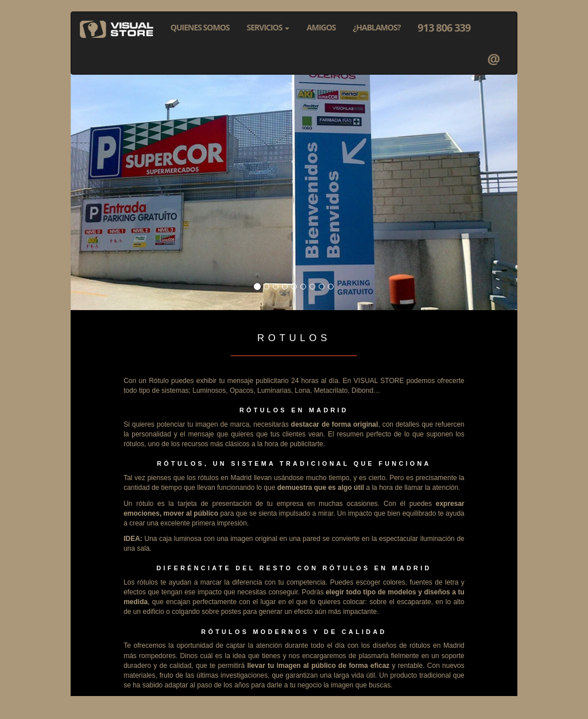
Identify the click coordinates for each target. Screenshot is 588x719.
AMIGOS (321, 27)
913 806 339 (444, 28)
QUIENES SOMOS (200, 27)
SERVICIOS (268, 27)
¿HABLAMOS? (377, 27)
